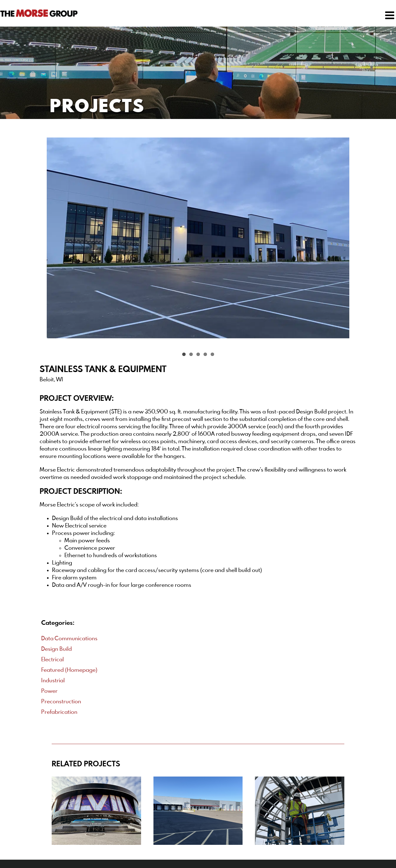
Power (49, 691)
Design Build (56, 649)
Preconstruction (61, 702)
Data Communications (69, 639)
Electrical (52, 660)
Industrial (53, 681)
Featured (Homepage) (69, 670)
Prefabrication (59, 712)
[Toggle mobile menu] (390, 15)
